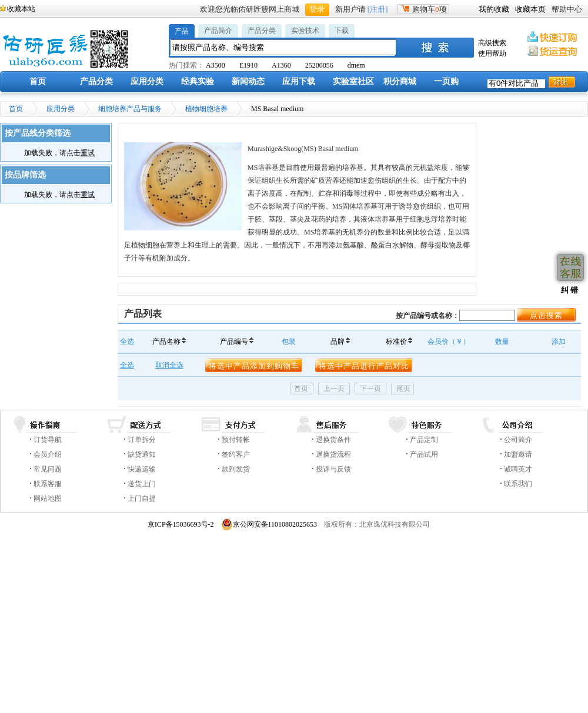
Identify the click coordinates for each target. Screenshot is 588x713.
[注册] (378, 9)
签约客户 (236, 454)
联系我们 (518, 484)
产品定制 (424, 440)
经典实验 (198, 81)
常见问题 (48, 469)
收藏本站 (21, 9)
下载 (342, 31)
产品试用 (424, 454)
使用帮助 (492, 53)
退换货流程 (333, 454)
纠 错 (568, 290)
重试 (88, 153)
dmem (356, 65)
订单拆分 (142, 440)
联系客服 (48, 484)
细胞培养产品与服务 (130, 109)
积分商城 (400, 81)
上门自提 (142, 498)
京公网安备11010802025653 (269, 524)
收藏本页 (530, 9)
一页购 (446, 81)
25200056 (319, 65)
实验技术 (305, 31)
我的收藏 (494, 9)
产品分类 (262, 31)
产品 (182, 31)
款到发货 (236, 469)
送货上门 (142, 484)
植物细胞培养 (206, 109)
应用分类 (147, 81)
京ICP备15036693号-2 (181, 524)
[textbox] (283, 47)
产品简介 (218, 31)
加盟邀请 (518, 454)
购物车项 (423, 9)
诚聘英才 (518, 469)
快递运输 (142, 469)
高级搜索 (492, 43)
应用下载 (299, 81)
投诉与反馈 (333, 469)
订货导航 (48, 440)
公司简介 (518, 440)
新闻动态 (248, 81)
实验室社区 (353, 81)
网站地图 (48, 498)
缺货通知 (142, 454)
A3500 (216, 65)
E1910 (248, 65)
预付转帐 (236, 440)
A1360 (281, 65)
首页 (38, 81)
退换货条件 (333, 440)
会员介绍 (48, 454)
